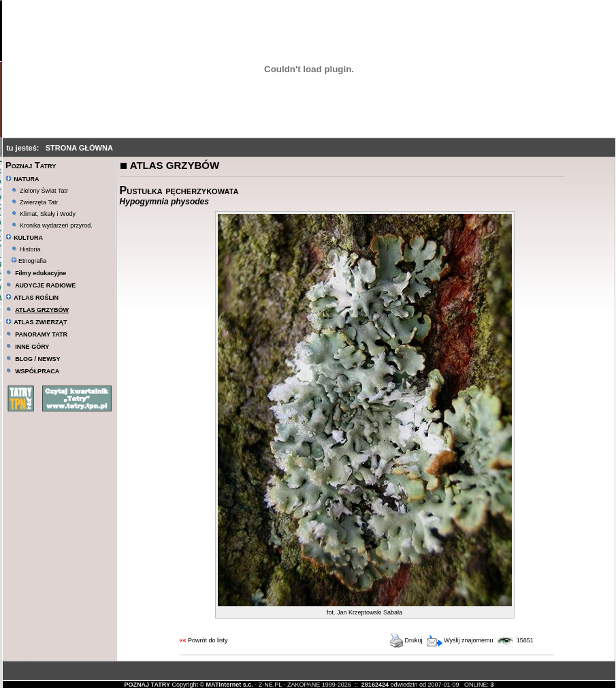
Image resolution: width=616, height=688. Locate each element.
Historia (30, 249)
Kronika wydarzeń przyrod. (56, 225)
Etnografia (29, 261)
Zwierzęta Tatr (39, 202)
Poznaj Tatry (31, 165)
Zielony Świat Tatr (44, 191)
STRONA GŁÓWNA (79, 148)
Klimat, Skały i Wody (48, 214)
